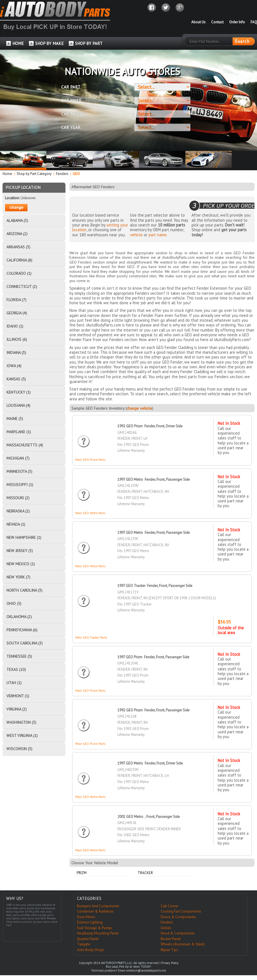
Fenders (62, 174)
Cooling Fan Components (181, 911)
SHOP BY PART (89, 43)
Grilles (166, 928)
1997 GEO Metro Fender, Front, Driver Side (150, 763)
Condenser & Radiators (95, 911)
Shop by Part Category (34, 174)
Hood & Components (178, 933)
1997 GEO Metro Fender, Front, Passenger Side (154, 479)
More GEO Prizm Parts (90, 460)
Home (7, 174)
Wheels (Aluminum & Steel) (183, 944)
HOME (18, 43)
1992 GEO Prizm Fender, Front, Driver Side (150, 426)
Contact (217, 22)
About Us (198, 22)
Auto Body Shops (91, 950)
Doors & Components (178, 917)
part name (158, 235)
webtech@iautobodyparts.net (146, 970)
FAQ (254, 22)
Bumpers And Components (98, 906)
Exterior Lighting (90, 922)
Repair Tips (169, 950)
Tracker (145, 873)
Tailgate (84, 944)
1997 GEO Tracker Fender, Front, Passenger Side (155, 586)
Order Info (237, 22)
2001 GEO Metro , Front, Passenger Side (149, 817)
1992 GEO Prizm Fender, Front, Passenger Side (153, 710)
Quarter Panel (88, 939)
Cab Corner (170, 906)
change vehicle (139, 408)
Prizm (82, 873)
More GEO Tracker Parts (91, 638)
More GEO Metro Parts (90, 513)
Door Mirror (86, 917)
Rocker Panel (171, 939)
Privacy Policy (170, 963)
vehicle (136, 235)
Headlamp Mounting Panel (98, 933)
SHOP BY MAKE (49, 43)
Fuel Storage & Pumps (95, 928)
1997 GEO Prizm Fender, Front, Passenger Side (153, 657)
